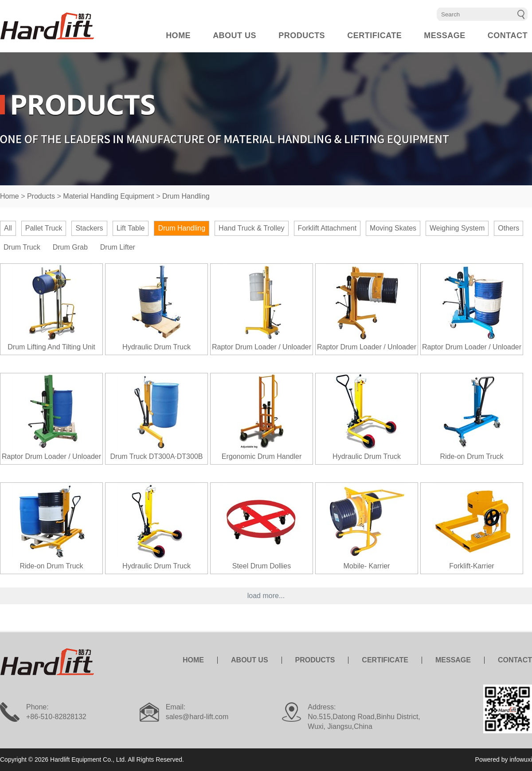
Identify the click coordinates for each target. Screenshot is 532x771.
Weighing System (457, 228)
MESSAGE (445, 35)
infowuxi (521, 759)
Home (10, 196)
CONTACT (508, 35)
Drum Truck (22, 247)
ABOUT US (235, 35)
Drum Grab (70, 247)
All (8, 228)
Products (41, 196)
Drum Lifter (118, 247)
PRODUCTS (302, 35)
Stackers (89, 228)
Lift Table (131, 228)
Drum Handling (186, 196)
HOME (178, 35)
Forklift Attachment (327, 228)
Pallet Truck (44, 228)
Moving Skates (393, 228)
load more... (266, 596)
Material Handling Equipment (108, 196)
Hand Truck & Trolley (252, 228)
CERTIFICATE (374, 35)
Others (509, 228)
